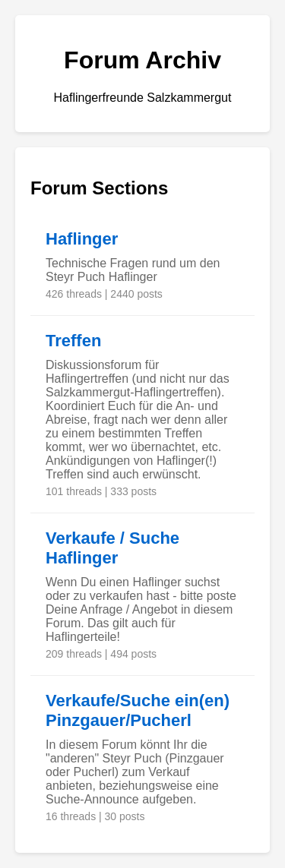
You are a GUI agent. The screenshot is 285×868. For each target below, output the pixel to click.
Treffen (73, 341)
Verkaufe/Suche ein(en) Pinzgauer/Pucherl (138, 710)
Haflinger (82, 239)
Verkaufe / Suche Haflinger (112, 548)
